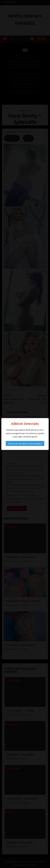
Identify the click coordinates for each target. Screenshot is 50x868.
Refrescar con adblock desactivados (25, 444)
